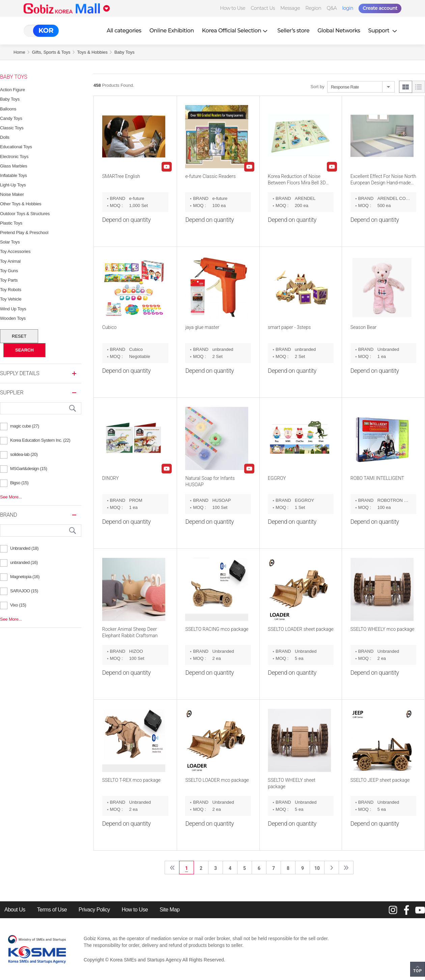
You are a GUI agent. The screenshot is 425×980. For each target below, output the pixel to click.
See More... (11, 497)
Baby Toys (124, 52)
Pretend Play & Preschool (24, 233)
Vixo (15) (18, 605)
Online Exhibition (172, 31)
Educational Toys (16, 147)
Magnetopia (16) (25, 577)
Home (19, 52)
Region (313, 8)
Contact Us (263, 8)
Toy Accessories (15, 251)
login (348, 8)
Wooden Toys (13, 318)
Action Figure (12, 90)
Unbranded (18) (24, 548)
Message (290, 8)
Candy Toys (11, 118)
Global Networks (339, 31)
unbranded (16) (24, 562)
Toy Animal (10, 261)
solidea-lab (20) (24, 454)
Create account (380, 8)
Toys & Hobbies (92, 52)
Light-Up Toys (13, 185)
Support (384, 31)
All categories (124, 31)
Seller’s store (293, 31)
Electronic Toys (14, 157)
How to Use (233, 8)
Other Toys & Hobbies (21, 204)
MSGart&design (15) (29, 469)
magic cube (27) (25, 426)
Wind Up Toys (13, 309)
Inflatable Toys (13, 175)
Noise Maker (12, 194)
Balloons (8, 109)
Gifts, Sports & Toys (51, 52)
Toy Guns (9, 271)
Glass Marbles (13, 166)
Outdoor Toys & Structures (25, 214)
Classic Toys (12, 128)
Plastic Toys (11, 223)
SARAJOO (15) (24, 591)
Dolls (5, 137)
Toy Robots (11, 290)
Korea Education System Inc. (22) (40, 440)
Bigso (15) (19, 483)
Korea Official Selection (236, 31)
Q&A (332, 8)
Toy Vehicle (11, 299)
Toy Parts (9, 280)
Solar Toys (10, 242)
